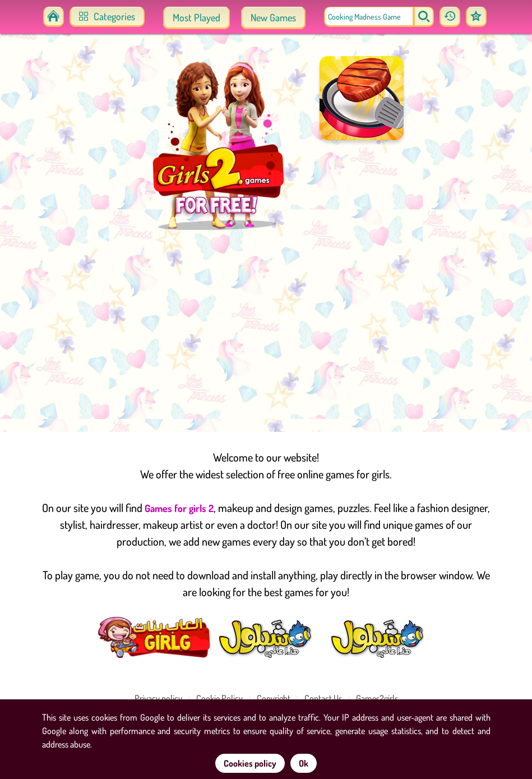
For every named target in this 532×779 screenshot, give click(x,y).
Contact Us (323, 698)
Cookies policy (250, 763)
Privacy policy (158, 698)
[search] (424, 17)
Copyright (274, 698)
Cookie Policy (219, 698)
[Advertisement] (266, 331)
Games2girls (377, 698)
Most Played (196, 17)
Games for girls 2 (179, 508)
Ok (304, 763)
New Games (273, 17)
